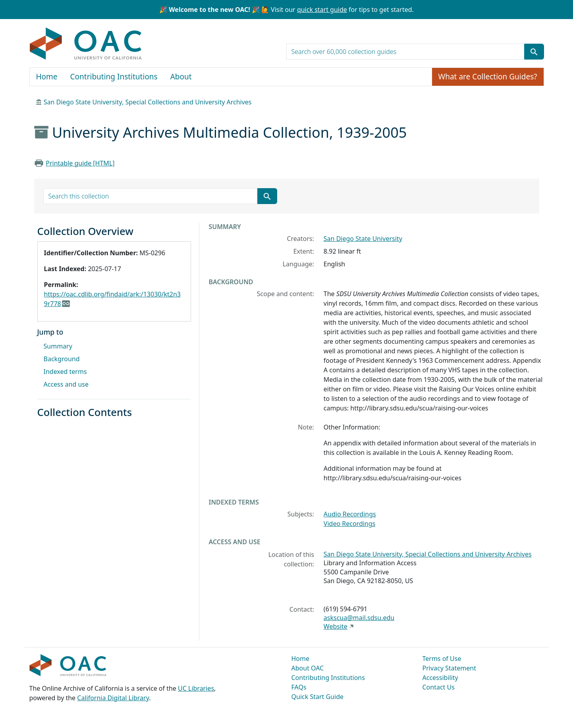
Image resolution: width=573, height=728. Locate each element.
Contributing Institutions (114, 77)
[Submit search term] (534, 52)
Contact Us (439, 687)
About (181, 77)
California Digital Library (113, 698)
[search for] (405, 52)
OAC (86, 44)
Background (62, 359)
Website (336, 626)
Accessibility (440, 678)
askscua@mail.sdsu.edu (359, 618)
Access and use (66, 384)
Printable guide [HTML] (80, 163)
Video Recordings (349, 524)
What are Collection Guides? (488, 77)
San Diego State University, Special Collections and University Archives (148, 102)
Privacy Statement (450, 668)
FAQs (299, 687)
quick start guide (322, 10)
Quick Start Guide (318, 697)
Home (47, 77)
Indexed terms (65, 372)
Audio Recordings (350, 514)
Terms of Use (442, 659)
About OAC (308, 668)
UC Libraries (196, 688)
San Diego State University (363, 239)
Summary (58, 346)
